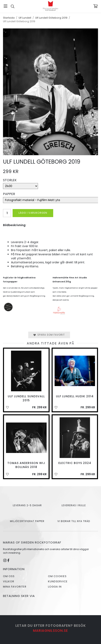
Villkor (9, 581)
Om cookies (57, 576)
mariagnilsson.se (50, 631)
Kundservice (58, 581)
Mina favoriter (15, 587)
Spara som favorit (49, 335)
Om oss (9, 576)
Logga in (55, 587)
